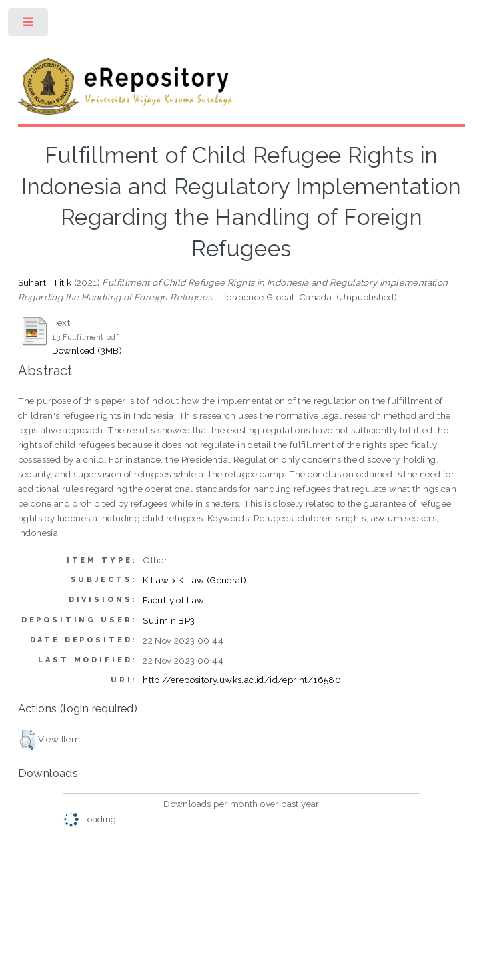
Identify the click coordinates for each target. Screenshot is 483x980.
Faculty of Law (174, 600)
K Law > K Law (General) (194, 580)
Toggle (29, 25)
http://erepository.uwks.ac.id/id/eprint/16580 (242, 680)
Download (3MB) (87, 350)
